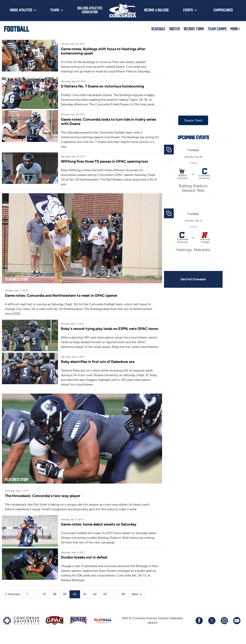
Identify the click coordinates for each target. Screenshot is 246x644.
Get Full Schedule (191, 279)
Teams (55, 10)
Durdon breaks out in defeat (83, 563)
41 (85, 600)
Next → (137, 600)
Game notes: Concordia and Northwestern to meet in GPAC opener (61, 294)
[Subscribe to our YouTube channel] (237, 627)
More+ (235, 29)
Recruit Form (194, 29)
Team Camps (217, 29)
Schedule (158, 29)
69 (123, 600)
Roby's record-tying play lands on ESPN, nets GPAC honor (103, 329)
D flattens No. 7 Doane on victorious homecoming (101, 86)
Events (188, 10)
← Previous (13, 600)
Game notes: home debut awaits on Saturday (98, 530)
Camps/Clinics (223, 10)
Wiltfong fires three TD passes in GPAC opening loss (103, 162)
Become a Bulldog (156, 10)
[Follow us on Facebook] (199, 627)
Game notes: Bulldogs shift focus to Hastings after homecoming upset (102, 51)
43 (105, 600)
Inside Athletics (21, 10)
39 (65, 600)
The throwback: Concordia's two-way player (43, 502)
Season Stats (191, 120)
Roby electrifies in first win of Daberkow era (97, 369)
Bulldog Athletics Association (90, 10)
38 (55, 600)
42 (95, 600)
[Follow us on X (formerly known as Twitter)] (212, 627)
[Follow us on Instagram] (224, 627)
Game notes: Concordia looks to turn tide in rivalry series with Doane (108, 122)
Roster (175, 29)
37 (45, 600)
